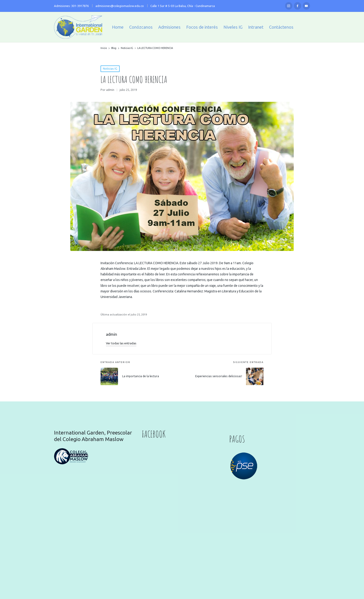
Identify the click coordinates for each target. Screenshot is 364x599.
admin (111, 334)
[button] (121, 343)
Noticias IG (110, 69)
